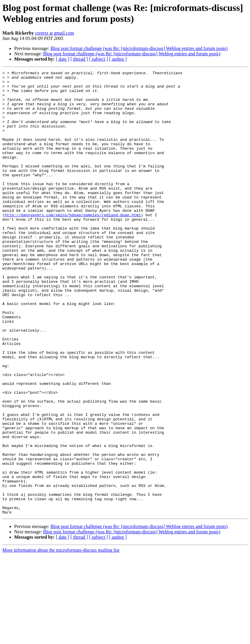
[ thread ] (79, 59)
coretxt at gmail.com (54, 33)
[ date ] (63, 59)
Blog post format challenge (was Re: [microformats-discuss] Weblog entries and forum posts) (139, 48)
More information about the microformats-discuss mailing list (61, 639)
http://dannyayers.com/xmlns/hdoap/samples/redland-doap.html (73, 244)
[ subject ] (99, 59)
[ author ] (118, 59)
